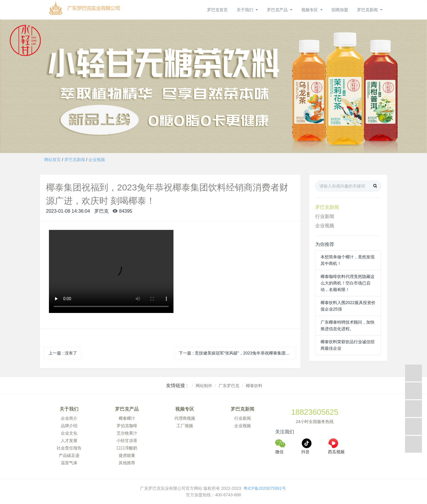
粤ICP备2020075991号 (265, 488)
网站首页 (52, 160)
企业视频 (97, 160)
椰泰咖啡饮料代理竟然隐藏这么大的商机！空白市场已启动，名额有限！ (348, 283)
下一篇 (238, 353)
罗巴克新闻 (75, 160)
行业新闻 (325, 216)
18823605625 (315, 412)
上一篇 (63, 353)
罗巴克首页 (217, 10)
